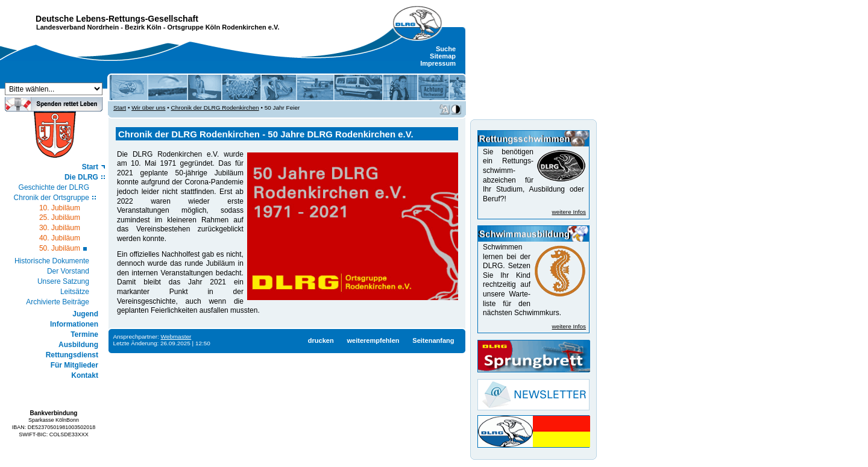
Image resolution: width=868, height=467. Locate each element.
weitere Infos (569, 212)
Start (90, 167)
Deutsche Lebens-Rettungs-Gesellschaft (117, 19)
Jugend (85, 314)
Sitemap (443, 56)
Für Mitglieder (74, 365)
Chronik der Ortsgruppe (52, 198)
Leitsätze (75, 292)
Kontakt (85, 375)
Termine (84, 334)
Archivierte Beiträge (58, 302)
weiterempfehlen (373, 340)
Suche (446, 49)
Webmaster (176, 337)
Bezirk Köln (143, 27)
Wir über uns (148, 108)
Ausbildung (78, 345)
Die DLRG (81, 177)
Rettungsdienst (72, 355)
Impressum (438, 63)
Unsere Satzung (63, 281)
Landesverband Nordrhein (77, 27)
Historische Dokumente (52, 261)
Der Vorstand (68, 271)
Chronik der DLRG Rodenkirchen (215, 108)
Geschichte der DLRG (54, 187)
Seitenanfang (433, 340)
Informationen (74, 324)
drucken (321, 340)
